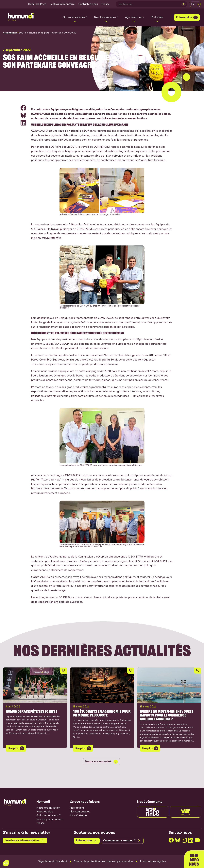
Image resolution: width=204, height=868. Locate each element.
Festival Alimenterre (62, 4)
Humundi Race (37, 4)
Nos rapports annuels (50, 819)
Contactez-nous (88, 4)
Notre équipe (45, 812)
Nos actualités (10, 33)
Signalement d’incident (53, 862)
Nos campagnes (80, 812)
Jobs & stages (79, 816)
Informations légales (153, 862)
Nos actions (77, 808)
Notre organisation (48, 808)
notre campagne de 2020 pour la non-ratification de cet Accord (119, 371)
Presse (106, 4)
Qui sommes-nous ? (49, 816)
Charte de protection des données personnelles (104, 862)
